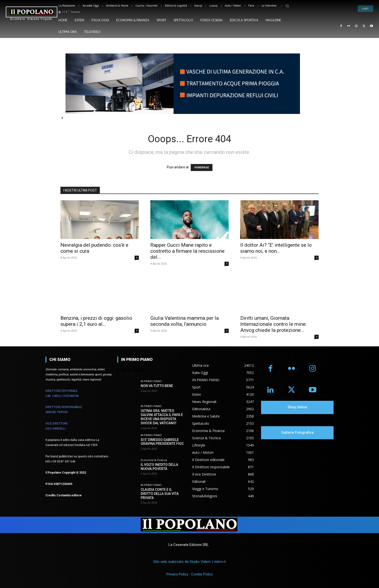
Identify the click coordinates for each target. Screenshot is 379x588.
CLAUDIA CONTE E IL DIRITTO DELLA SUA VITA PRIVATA (160, 494)
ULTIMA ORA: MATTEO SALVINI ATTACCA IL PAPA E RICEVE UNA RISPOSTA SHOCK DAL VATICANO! (162, 417)
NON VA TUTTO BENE (157, 386)
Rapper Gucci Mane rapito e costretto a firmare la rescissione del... (187, 251)
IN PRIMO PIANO (151, 381)
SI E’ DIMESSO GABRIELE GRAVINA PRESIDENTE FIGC (162, 442)
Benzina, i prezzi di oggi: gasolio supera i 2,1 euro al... (96, 321)
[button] (287, 6)
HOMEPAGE (202, 167)
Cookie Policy (202, 574)
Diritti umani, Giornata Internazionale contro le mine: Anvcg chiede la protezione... (273, 324)
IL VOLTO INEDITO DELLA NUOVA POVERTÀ (159, 467)
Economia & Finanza (154, 460)
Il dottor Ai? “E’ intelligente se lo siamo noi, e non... (276, 248)
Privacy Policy (177, 574)
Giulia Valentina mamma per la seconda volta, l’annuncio (185, 321)
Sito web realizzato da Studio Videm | (189, 562)
